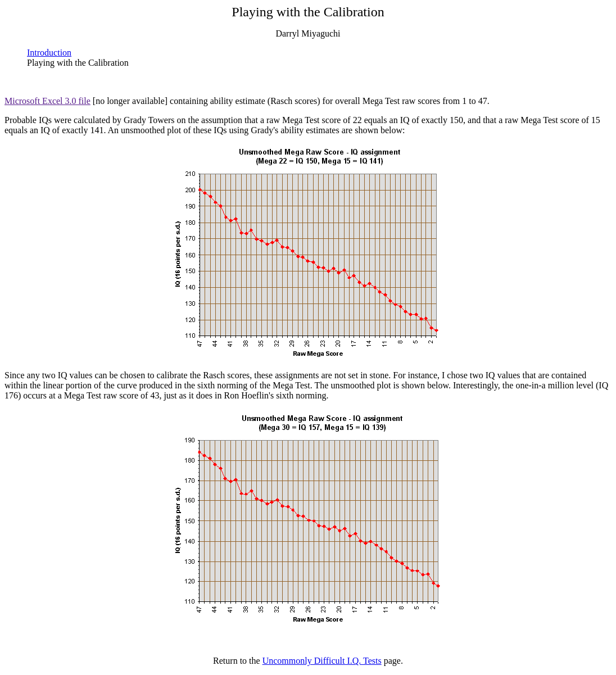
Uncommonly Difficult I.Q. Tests (322, 661)
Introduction (49, 53)
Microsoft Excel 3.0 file (47, 101)
